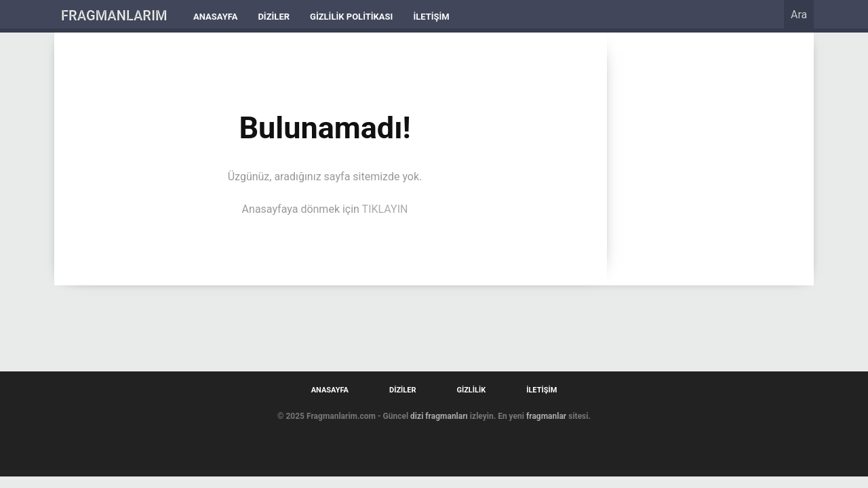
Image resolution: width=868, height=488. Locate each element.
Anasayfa (215, 17)
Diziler (274, 17)
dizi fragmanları (439, 416)
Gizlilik (471, 390)
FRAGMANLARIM (114, 16)
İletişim (431, 17)
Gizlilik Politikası (351, 17)
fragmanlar (546, 416)
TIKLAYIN (385, 209)
